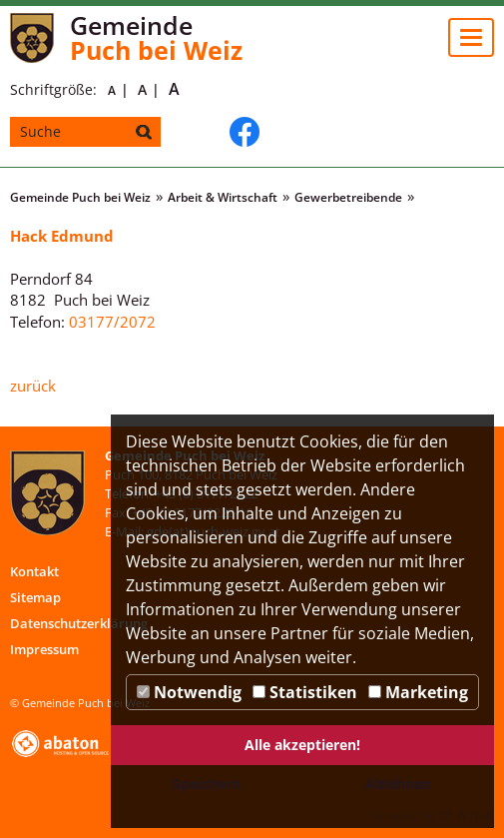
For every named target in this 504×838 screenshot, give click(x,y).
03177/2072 (112, 322)
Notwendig (189, 692)
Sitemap (35, 597)
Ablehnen (398, 784)
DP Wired (463, 816)
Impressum (44, 649)
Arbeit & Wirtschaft (223, 197)
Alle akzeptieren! (302, 745)
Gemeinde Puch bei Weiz (80, 197)
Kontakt (34, 571)
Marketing (418, 692)
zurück (33, 386)
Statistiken (305, 692)
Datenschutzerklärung (79, 623)
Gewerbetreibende (348, 197)
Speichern (207, 784)
